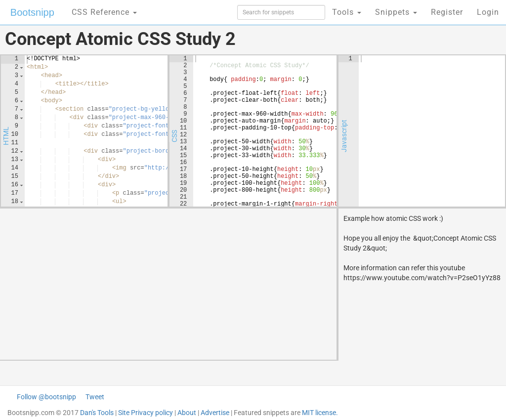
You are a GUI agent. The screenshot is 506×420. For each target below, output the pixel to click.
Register (447, 12)
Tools (347, 12)
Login (488, 12)
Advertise (215, 413)
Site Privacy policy (146, 413)
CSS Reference (104, 12)
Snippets (396, 12)
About (187, 413)
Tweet (95, 397)
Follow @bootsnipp (46, 397)
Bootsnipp (32, 12)
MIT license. (320, 413)
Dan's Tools (97, 413)
